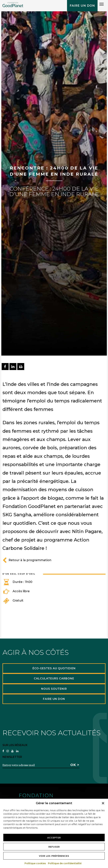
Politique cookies (35, 863)
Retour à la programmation (27, 560)
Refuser (54, 847)
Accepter (54, 838)
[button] (103, 803)
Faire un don (82, 6)
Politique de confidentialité (65, 863)
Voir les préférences (54, 856)
